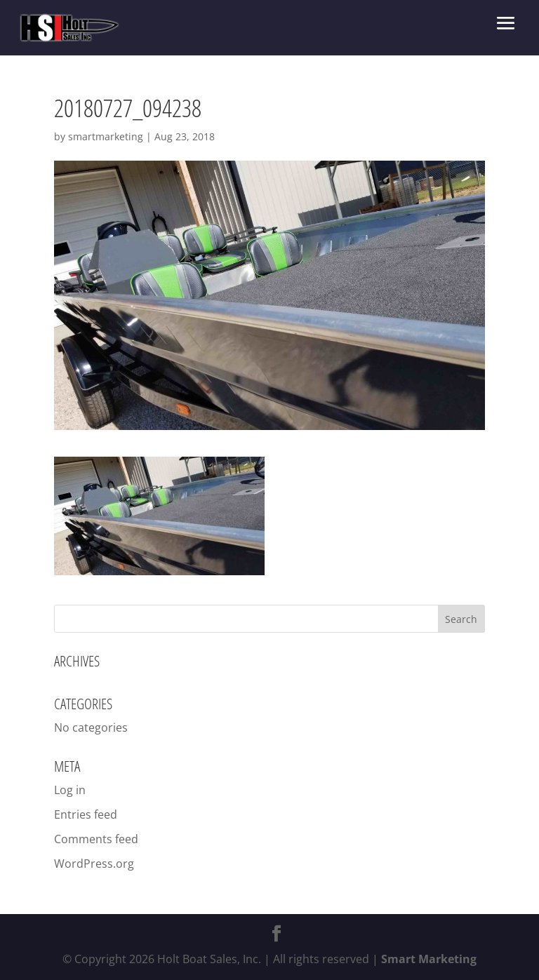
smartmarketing (106, 136)
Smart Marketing (429, 959)
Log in (70, 790)
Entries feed (86, 814)
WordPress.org (94, 864)
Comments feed (96, 839)
